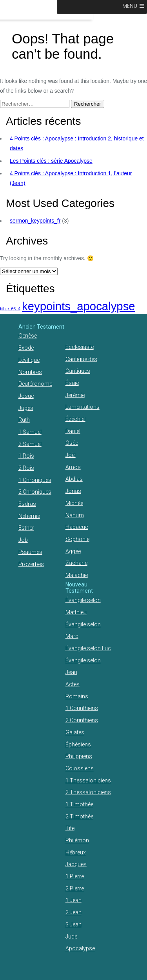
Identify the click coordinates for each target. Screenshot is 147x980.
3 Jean (73, 924)
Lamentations (83, 407)
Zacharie (76, 563)
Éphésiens (78, 744)
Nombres (30, 372)
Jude (71, 937)
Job (23, 540)
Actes (73, 684)
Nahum (75, 515)
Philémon (77, 840)
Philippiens (79, 756)
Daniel (73, 431)
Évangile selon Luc (88, 648)
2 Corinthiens (82, 720)
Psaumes (30, 552)
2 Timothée (79, 816)
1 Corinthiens (82, 708)
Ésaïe (72, 383)
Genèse (28, 336)
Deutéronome (35, 384)
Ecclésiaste (80, 347)
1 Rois (26, 456)
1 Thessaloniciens (88, 780)
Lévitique (29, 360)
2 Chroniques (35, 492)
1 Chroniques (35, 480)
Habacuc (77, 527)
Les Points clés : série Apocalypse (51, 161)
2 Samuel (30, 444)
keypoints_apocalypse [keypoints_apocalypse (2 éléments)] (79, 306)
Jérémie (75, 395)
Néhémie (29, 516)
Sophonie (77, 539)
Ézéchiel (75, 419)
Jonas (73, 491)
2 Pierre (75, 888)
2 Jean (73, 912)
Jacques (76, 864)
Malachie (77, 575)
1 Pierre (75, 876)
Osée (72, 443)
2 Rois (26, 468)
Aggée (73, 551)
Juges (26, 408)
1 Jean (73, 900)
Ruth (24, 420)
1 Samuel (30, 432)
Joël (71, 455)
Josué (26, 396)
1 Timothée (79, 804)
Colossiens (80, 768)
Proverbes (31, 564)
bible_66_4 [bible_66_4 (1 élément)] (10, 309)
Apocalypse (80, 948)
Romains (77, 696)
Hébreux (76, 852)
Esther (26, 528)
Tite (70, 828)
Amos (73, 467)
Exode (26, 348)
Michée (74, 503)
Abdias (74, 479)
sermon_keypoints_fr (35, 221)
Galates (75, 732)
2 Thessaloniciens (88, 792)
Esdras (27, 504)
